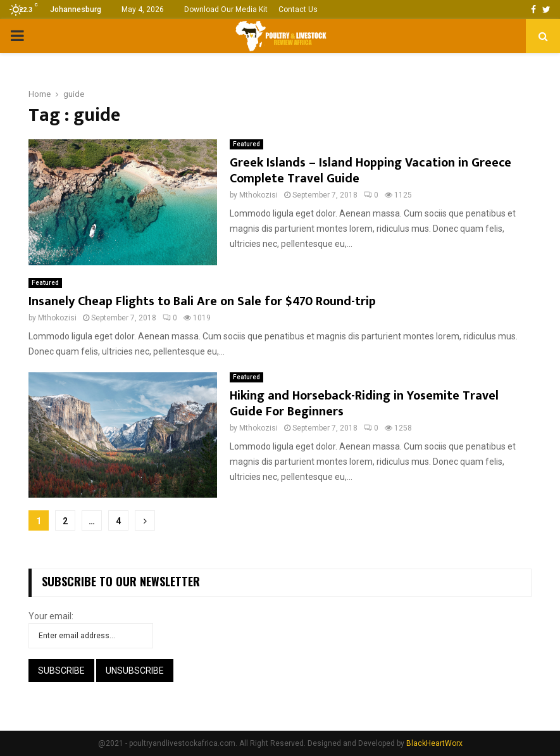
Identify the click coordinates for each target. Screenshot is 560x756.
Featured (246, 144)
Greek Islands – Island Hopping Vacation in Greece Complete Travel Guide (370, 171)
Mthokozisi (258, 195)
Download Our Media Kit (226, 9)
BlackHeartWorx (434, 743)
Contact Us (298, 9)
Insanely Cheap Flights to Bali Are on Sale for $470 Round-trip (202, 301)
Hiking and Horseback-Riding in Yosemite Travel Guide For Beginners (364, 404)
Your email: (51, 616)
